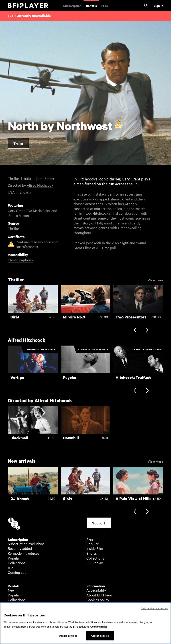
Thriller (13, 228)
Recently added (20, 548)
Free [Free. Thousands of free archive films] (105, 5)
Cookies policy (98, 600)
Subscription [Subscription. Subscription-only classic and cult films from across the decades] (72, 5)
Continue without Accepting (154, 610)
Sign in (158, 5)
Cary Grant (16, 210)
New (11, 590)
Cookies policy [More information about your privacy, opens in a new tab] (99, 629)
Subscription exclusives (26, 544)
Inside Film (95, 548)
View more (155, 280)
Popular (14, 558)
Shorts (92, 553)
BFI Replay (95, 563)
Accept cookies (100, 638)
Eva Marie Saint (39, 210)
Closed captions (20, 260)
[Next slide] (147, 331)
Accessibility (96, 590)
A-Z (11, 568)
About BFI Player (100, 595)
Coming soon (18, 572)
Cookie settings (68, 638)
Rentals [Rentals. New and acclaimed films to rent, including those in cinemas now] (91, 5)
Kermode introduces (23, 553)
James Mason (18, 215)
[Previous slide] (135, 331)
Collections (17, 563)
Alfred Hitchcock (40, 185)
